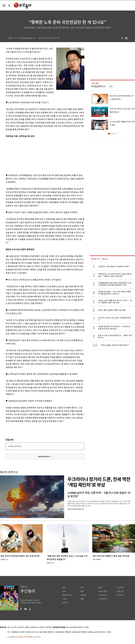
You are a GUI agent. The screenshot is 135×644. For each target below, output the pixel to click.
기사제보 (120, 588)
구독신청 (120, 591)
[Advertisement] (39, 155)
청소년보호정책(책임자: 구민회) (78, 627)
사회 (64, 591)
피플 (82, 599)
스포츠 (65, 599)
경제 (82, 588)
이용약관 (49, 627)
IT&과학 (83, 595)
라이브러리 (103, 595)
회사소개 (11, 627)
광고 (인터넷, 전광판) (22, 627)
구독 (111, 87)
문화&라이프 (67, 595)
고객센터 (41, 627)
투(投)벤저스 (99, 86)
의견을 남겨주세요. (15, 446)
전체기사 (65, 603)
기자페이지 (103, 599)
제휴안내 (34, 627)
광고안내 (120, 595)
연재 (100, 588)
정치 (64, 588)
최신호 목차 (103, 591)
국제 (82, 591)
